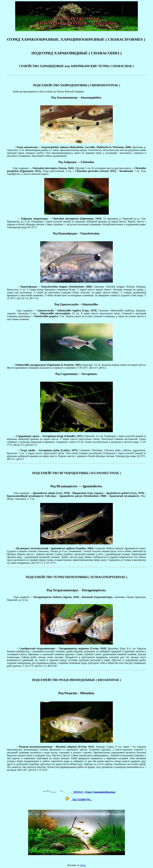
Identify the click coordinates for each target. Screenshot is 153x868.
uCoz (83, 865)
